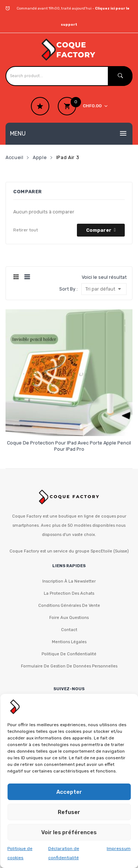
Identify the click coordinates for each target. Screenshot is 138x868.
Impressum (119, 849)
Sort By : (68, 289)
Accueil (14, 157)
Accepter (69, 792)
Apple (40, 157)
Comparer (99, 230)
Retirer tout (26, 230)
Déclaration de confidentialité (64, 853)
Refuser (69, 812)
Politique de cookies (20, 853)
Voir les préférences (69, 832)
